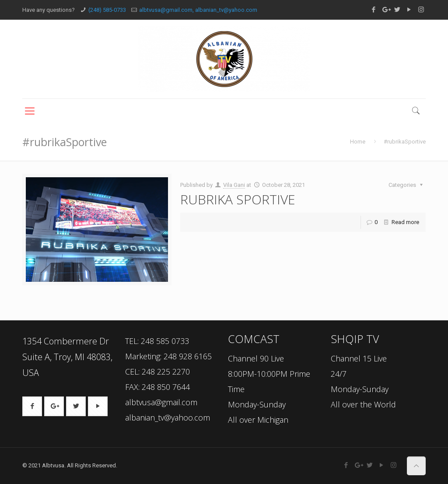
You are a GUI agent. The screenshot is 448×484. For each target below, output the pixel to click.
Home (358, 142)
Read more (405, 222)
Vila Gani (234, 185)
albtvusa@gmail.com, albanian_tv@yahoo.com (198, 10)
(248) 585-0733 (107, 10)
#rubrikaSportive (405, 142)
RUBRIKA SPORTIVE (238, 199)
